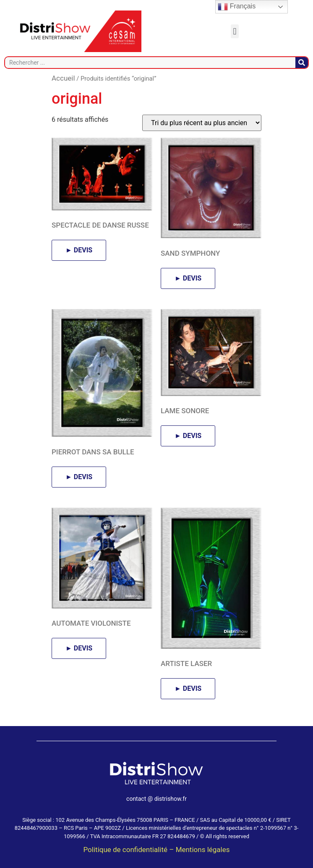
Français (237, 7)
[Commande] (202, 123)
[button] (235, 31)
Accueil (63, 78)
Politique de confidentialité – (129, 850)
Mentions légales (203, 850)
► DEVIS (79, 250)
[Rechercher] (302, 63)
